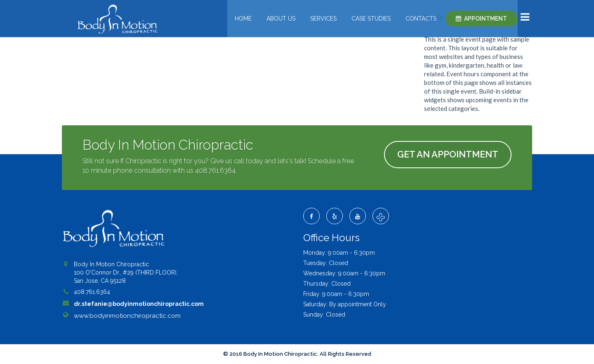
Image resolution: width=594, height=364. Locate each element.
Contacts (421, 19)
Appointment (486, 19)
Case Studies (371, 19)
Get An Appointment (448, 154)
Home (243, 19)
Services (323, 19)
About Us (281, 19)
